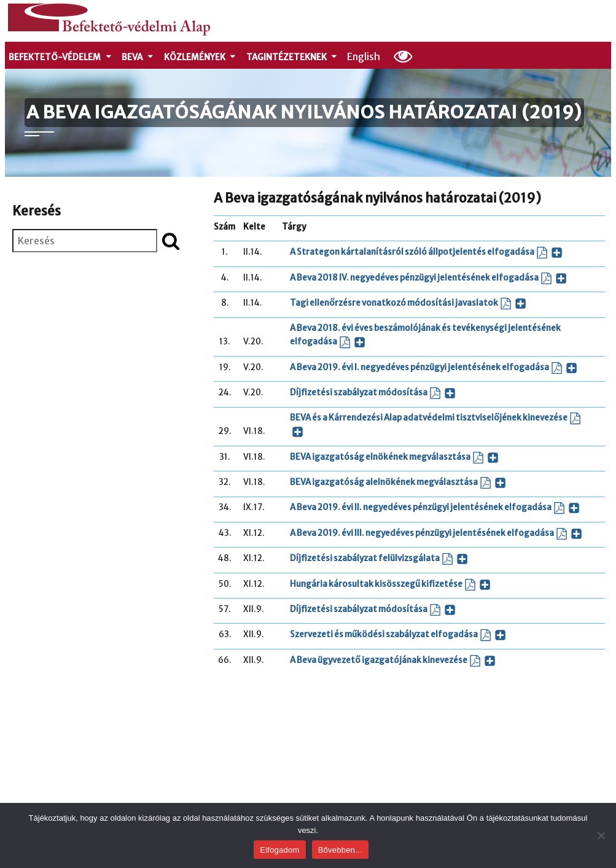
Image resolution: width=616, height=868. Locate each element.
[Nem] (601, 835)
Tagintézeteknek (292, 57)
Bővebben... (340, 850)
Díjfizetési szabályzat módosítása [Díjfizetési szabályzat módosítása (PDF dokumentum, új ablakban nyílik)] (373, 393)
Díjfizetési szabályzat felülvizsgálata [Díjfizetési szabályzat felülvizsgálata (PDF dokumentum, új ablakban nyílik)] (379, 559)
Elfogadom (279, 850)
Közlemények (201, 57)
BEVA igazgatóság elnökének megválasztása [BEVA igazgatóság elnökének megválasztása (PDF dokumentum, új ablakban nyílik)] (394, 458)
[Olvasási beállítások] (403, 56)
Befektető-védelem (60, 57)
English (364, 56)
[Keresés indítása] (171, 241)
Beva (138, 57)
